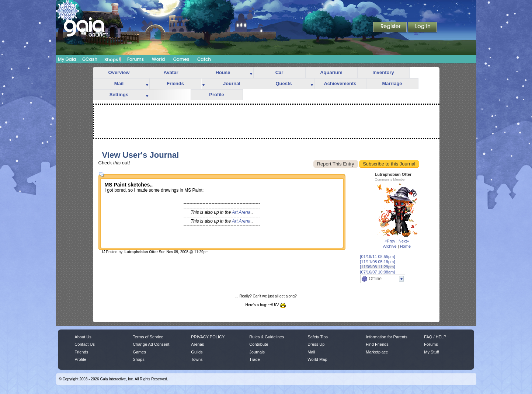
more (251, 73)
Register (390, 28)
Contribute (259, 344)
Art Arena (241, 212)
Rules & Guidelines (267, 337)
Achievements (340, 83)
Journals (257, 352)
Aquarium (331, 72)
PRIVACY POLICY (208, 337)
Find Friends (377, 344)
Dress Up (316, 344)
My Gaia (67, 59)
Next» (404, 241)
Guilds (197, 352)
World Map (317, 359)
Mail (119, 83)
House (223, 72)
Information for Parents (386, 337)
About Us (83, 337)
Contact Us (85, 344)
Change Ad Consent (151, 344)
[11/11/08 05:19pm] (378, 262)
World (159, 59)
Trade (254, 359)
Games (181, 59)
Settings (119, 95)
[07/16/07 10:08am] (378, 272)
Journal (232, 83)
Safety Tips (318, 337)
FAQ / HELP (435, 337)
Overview (119, 72)
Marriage (392, 83)
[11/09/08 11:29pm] (378, 267)
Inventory (383, 72)
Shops (113, 59)
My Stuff (431, 352)
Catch (204, 59)
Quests (284, 83)
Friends (175, 83)
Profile (216, 95)
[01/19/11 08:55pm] (378, 257)
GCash (90, 59)
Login (423, 28)
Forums (135, 59)
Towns (197, 359)
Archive (390, 246)
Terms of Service (148, 337)
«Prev (390, 241)
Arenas (197, 344)
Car (279, 72)
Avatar (171, 72)
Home (405, 246)
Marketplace (377, 352)
